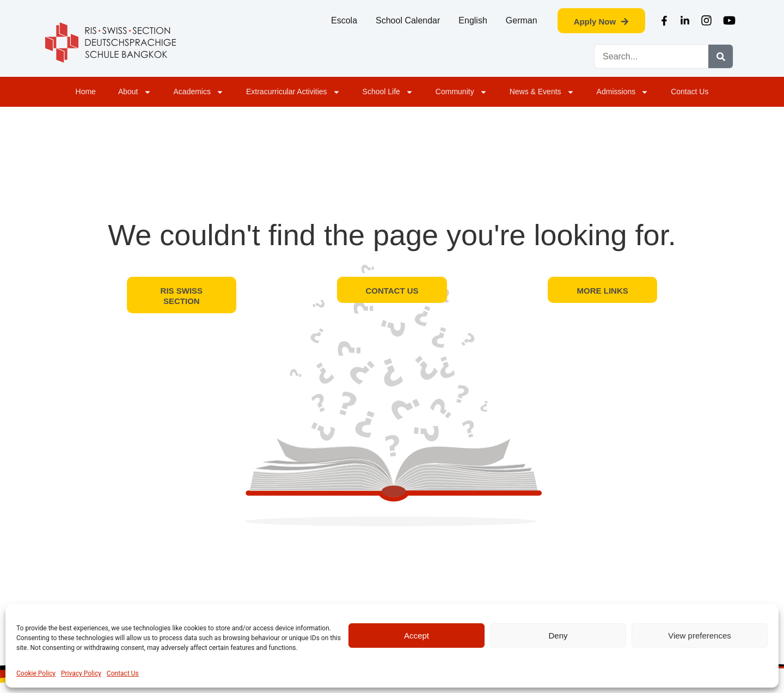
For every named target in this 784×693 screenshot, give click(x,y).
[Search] (721, 56)
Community (461, 92)
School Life (388, 92)
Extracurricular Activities (293, 92)
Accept (416, 636)
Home (86, 92)
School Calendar (408, 20)
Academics (199, 92)
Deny (558, 636)
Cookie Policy (36, 673)
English (473, 20)
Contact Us (123, 673)
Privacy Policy (81, 673)
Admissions (623, 92)
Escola (344, 20)
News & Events (542, 92)
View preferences (700, 636)
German (522, 20)
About (135, 92)
